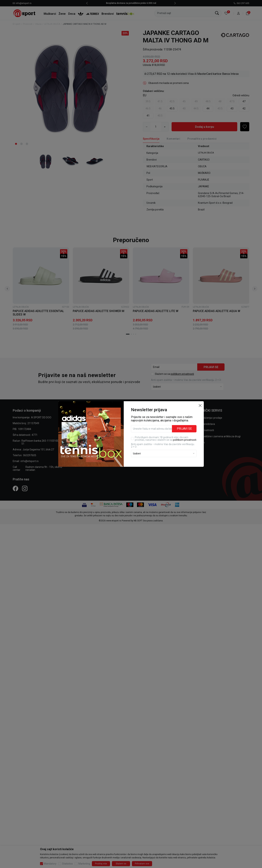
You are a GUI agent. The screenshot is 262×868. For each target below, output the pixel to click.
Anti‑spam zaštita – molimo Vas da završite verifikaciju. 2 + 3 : (163, 445)
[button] (200, 405)
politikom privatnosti (185, 440)
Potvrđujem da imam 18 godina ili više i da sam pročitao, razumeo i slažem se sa (166, 439)
